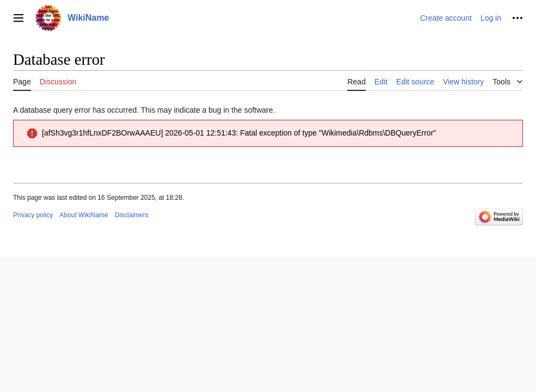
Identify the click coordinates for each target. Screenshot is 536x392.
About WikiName (84, 215)
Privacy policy (33, 215)
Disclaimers (132, 215)
